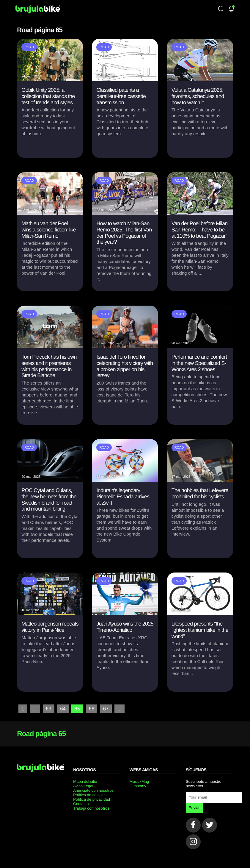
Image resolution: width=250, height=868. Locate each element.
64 (62, 708)
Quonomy (138, 786)
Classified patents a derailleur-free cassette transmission (121, 96)
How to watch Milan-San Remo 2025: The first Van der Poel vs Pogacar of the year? (124, 233)
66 (90, 708)
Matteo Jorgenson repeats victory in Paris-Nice (50, 627)
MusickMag (139, 781)
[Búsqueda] (221, 9)
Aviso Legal (83, 786)
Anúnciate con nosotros (93, 790)
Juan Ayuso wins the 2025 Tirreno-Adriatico (125, 627)
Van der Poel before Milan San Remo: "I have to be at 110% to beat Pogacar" (200, 230)
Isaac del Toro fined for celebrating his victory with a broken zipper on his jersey (125, 366)
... (35, 708)
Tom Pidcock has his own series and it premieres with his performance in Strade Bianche (49, 366)
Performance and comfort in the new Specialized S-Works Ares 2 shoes (199, 363)
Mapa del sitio (85, 781)
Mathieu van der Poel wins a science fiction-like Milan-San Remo (49, 230)
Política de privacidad (92, 799)
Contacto (81, 804)
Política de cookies (89, 795)
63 (48, 708)
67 (104, 708)
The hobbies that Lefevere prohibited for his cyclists (200, 493)
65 (76, 708)
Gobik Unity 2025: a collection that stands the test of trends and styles (48, 96)
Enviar (194, 807)
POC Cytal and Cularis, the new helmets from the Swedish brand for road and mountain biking (49, 500)
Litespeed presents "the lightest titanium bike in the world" (200, 630)
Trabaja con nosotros (91, 808)
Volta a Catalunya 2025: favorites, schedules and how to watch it (198, 96)
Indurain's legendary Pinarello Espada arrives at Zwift (123, 496)
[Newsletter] (231, 9)
